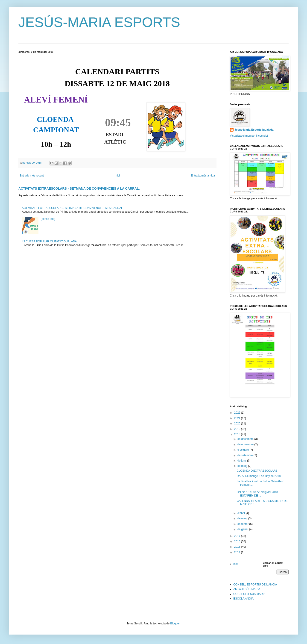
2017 (238, 536)
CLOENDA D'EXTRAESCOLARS (257, 471)
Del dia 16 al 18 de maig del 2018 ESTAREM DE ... (257, 494)
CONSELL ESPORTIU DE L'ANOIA (255, 585)
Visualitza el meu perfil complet (249, 136)
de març (243, 518)
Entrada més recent (32, 176)
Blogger (175, 623)
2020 (238, 423)
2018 (238, 434)
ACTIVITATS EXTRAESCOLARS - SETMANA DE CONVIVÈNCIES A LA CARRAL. (79, 188)
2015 (238, 547)
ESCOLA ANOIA (243, 599)
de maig (243, 466)
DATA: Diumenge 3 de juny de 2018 (259, 476)
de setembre (246, 455)
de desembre (246, 439)
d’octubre (244, 450)
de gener (243, 529)
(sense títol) (48, 219)
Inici (117, 176)
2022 (238, 413)
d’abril (241, 513)
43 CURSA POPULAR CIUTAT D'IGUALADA (49, 241)
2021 (238, 418)
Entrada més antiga (203, 176)
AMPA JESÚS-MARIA (247, 589)
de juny (242, 461)
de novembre (246, 444)
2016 (238, 541)
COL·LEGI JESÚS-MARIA (249, 594)
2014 (238, 552)
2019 (238, 429)
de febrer (243, 524)
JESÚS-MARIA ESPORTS (99, 22)
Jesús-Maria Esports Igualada (254, 130)
